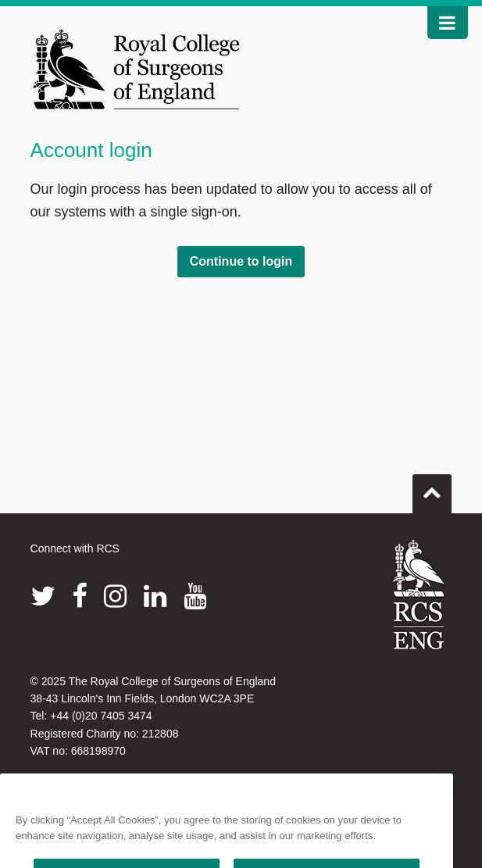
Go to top (432, 488)
